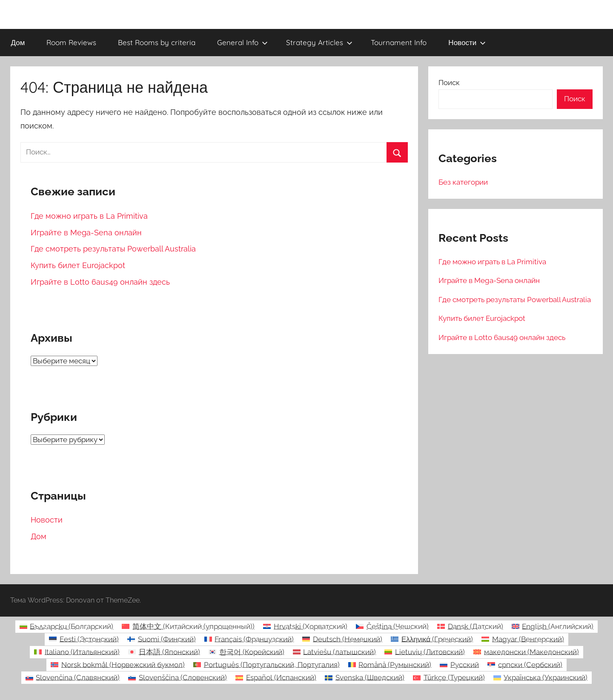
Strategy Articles (319, 42)
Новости (467, 42)
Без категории (463, 182)
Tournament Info (399, 42)
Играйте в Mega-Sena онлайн (86, 233)
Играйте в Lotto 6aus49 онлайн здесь (100, 282)
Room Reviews (71, 42)
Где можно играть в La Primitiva (89, 216)
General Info (242, 42)
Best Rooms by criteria (157, 42)
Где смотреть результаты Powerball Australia (113, 249)
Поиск (449, 83)
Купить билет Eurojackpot (78, 265)
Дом (18, 42)
